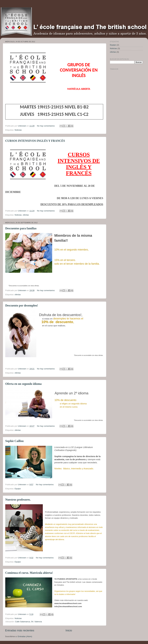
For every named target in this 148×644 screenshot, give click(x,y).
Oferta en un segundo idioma (23, 384)
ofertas (26, 215)
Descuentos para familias (21, 228)
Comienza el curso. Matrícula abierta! (29, 573)
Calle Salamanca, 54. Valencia (29, 622)
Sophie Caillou (14, 441)
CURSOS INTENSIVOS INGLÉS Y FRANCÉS (35, 141)
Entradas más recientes (20, 630)
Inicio (69, 630)
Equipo (18, 489)
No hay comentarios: (46, 126)
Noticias (18, 130)
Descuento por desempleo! (22, 305)
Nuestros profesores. (18, 500)
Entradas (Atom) (25, 636)
